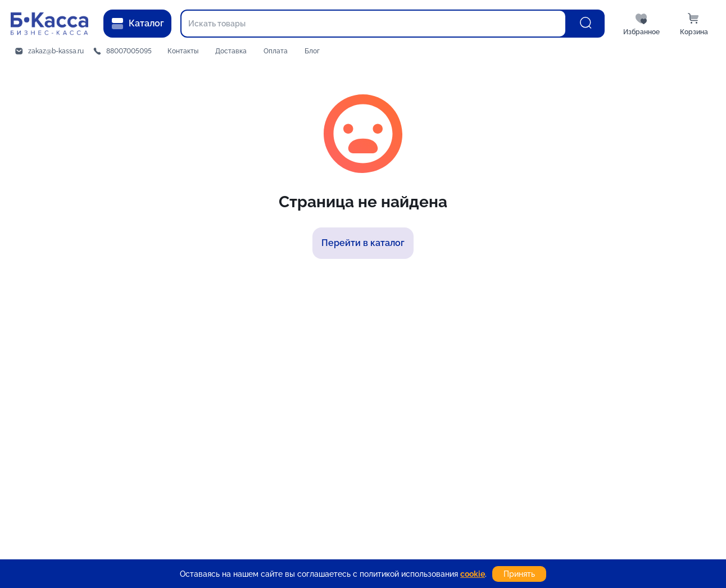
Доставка (231, 51)
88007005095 (129, 51)
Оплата (276, 51)
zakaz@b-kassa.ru (56, 51)
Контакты (183, 51)
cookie (473, 574)
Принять (519, 574)
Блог (312, 51)
